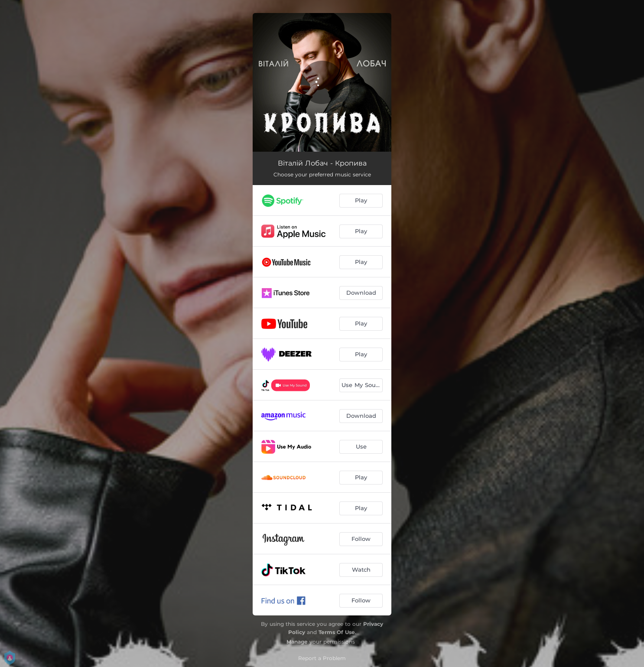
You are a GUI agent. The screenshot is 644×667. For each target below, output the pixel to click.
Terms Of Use (337, 632)
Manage (297, 642)
